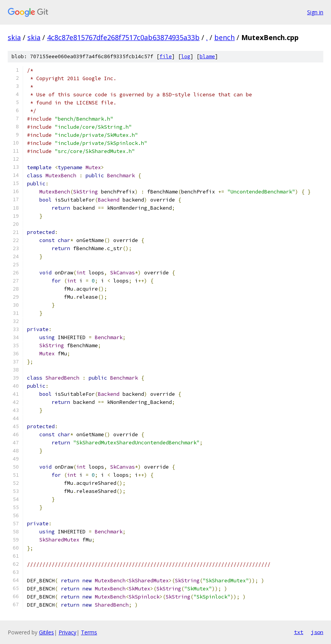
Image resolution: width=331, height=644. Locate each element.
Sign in (315, 12)
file (166, 56)
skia (14, 37)
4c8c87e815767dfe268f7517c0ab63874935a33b (123, 37)
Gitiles (46, 632)
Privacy (67, 632)
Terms (89, 632)
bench (224, 37)
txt (299, 632)
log (186, 56)
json (317, 632)
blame (207, 56)
